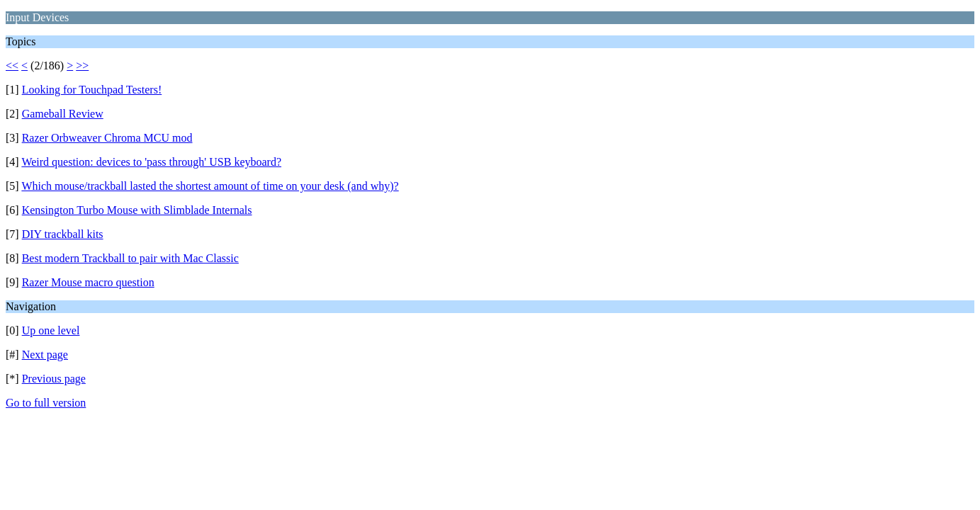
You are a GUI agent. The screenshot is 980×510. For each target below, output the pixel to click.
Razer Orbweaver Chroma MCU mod (107, 138)
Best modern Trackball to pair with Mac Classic (130, 258)
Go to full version (46, 403)
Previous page (54, 379)
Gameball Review (63, 114)
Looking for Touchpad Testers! (92, 90)
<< (12, 66)
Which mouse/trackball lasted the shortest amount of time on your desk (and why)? (210, 186)
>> (82, 66)
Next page (45, 355)
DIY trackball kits (63, 234)
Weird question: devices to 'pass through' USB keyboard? (151, 162)
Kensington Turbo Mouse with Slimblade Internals (137, 210)
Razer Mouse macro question (88, 282)
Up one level (51, 330)
